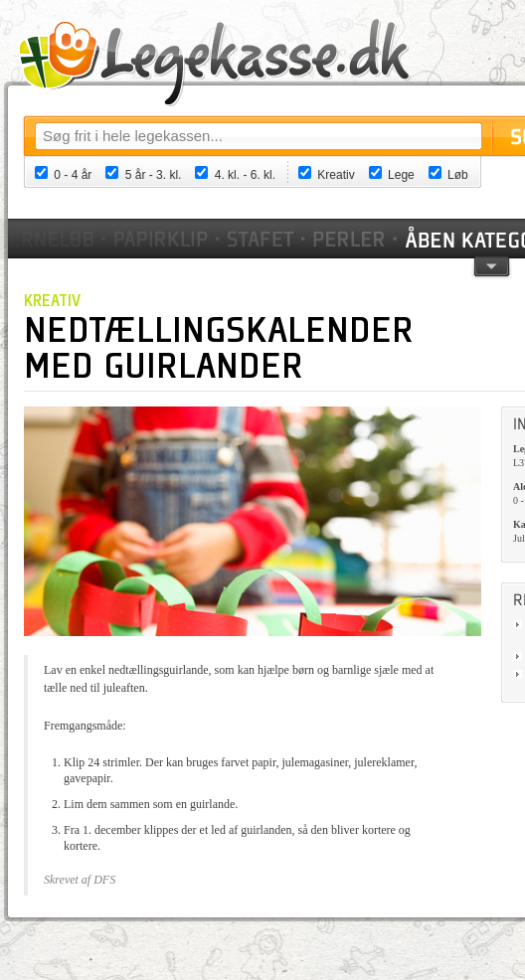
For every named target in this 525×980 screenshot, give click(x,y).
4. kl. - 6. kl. (245, 175)
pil (492, 265)
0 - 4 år (73, 175)
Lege (401, 175)
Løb (458, 175)
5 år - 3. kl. (154, 175)
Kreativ (336, 175)
